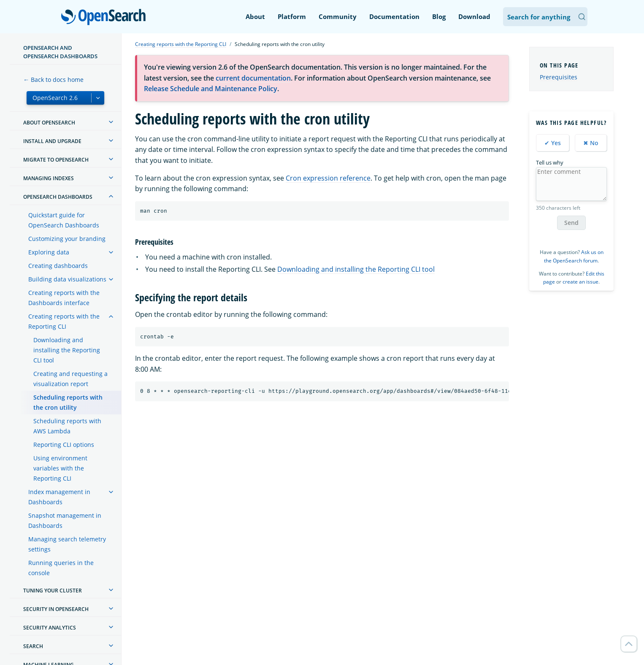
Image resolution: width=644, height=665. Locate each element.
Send (571, 223)
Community (338, 16)
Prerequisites (559, 77)
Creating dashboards (58, 266)
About (255, 16)
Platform (292, 16)
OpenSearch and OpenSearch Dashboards (60, 52)
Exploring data (49, 252)
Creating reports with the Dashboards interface (64, 298)
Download (474, 16)
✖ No (591, 143)
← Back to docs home (53, 80)
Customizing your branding (67, 239)
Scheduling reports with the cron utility (68, 402)
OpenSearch (106, 18)
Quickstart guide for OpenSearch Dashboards (64, 220)
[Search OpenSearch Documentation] (545, 17)
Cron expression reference (328, 178)
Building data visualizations (67, 279)
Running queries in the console (61, 568)
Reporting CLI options (64, 445)
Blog (439, 16)
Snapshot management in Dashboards (65, 520)
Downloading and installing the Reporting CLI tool (67, 350)
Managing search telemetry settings (67, 544)
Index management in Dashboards (59, 497)
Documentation (394, 16)
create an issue (580, 282)
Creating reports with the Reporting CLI (64, 321)
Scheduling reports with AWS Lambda (67, 426)
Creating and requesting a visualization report (70, 379)
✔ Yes (553, 143)
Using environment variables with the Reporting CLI (60, 468)
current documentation (253, 78)
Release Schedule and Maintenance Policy (211, 89)
